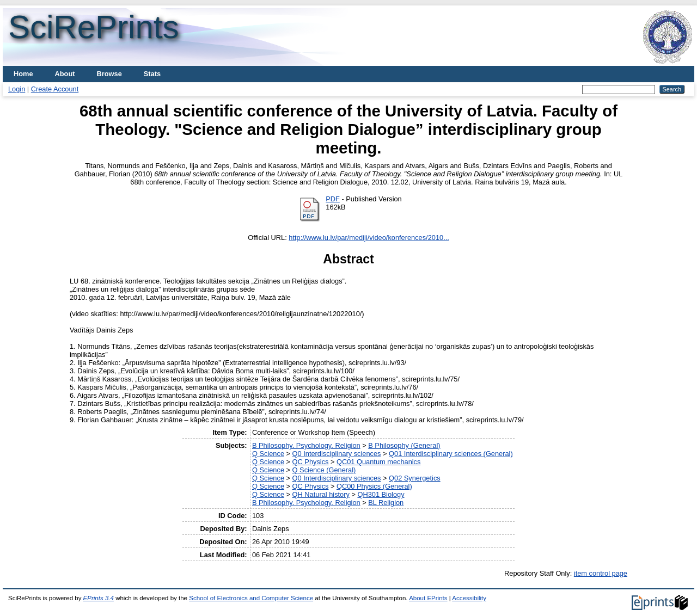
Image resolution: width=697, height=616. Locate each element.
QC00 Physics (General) (374, 486)
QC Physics (311, 462)
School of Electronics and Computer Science (251, 598)
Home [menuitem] (23, 74)
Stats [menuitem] (152, 74)
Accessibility (469, 598)
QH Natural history (321, 494)
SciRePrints (93, 27)
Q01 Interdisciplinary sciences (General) (451, 454)
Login (17, 89)
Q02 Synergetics (415, 478)
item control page (601, 573)
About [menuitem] (65, 74)
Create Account (55, 89)
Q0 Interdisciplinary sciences (337, 454)
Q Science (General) (324, 470)
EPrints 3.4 (99, 598)
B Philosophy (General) (404, 445)
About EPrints (428, 598)
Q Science (268, 454)
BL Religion (386, 503)
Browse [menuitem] (109, 74)
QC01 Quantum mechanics (378, 462)
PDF (333, 199)
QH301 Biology (381, 494)
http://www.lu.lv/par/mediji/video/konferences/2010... (369, 238)
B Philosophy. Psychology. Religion (306, 445)
